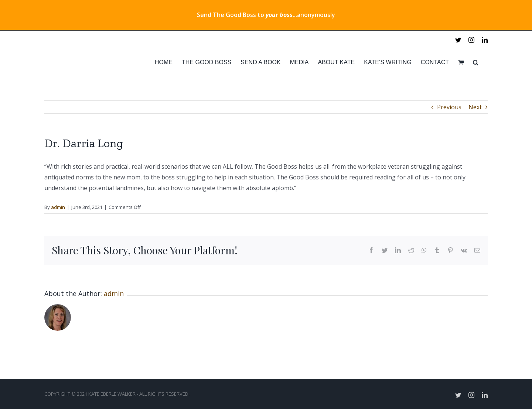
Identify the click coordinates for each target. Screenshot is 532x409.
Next (475, 107)
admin (58, 207)
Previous (449, 107)
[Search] (476, 62)
